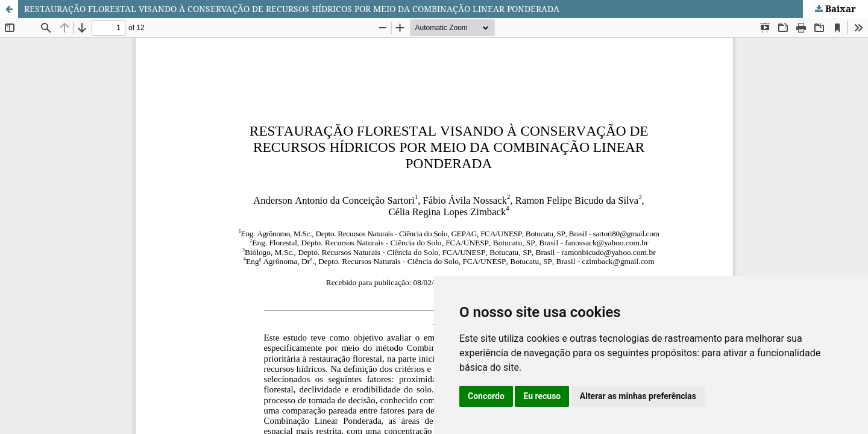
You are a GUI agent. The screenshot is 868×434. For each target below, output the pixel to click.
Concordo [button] (486, 396)
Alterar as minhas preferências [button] (638, 396)
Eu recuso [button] (542, 396)
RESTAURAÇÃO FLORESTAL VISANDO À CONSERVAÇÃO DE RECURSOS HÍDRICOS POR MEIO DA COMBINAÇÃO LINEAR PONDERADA (292, 9)
